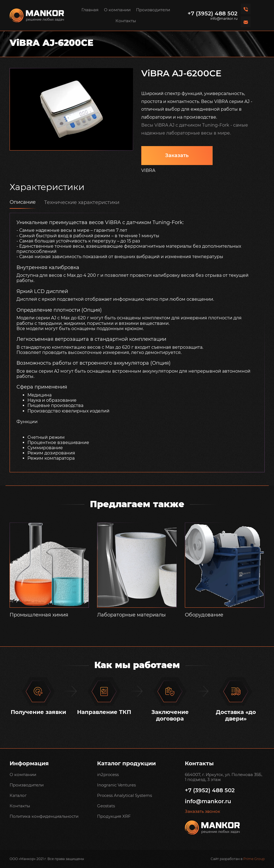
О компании (117, 10)
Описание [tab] (23, 202)
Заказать (177, 155)
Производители (153, 10)
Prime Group (254, 859)
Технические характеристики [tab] (82, 202)
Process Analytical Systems (125, 795)
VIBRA (148, 170)
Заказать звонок (203, 811)
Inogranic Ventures (116, 785)
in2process (108, 774)
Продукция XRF (114, 816)
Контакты (126, 21)
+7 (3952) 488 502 (213, 13)
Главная (90, 10)
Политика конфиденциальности (44, 816)
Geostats (106, 806)
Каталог (18, 795)
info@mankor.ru (224, 19)
